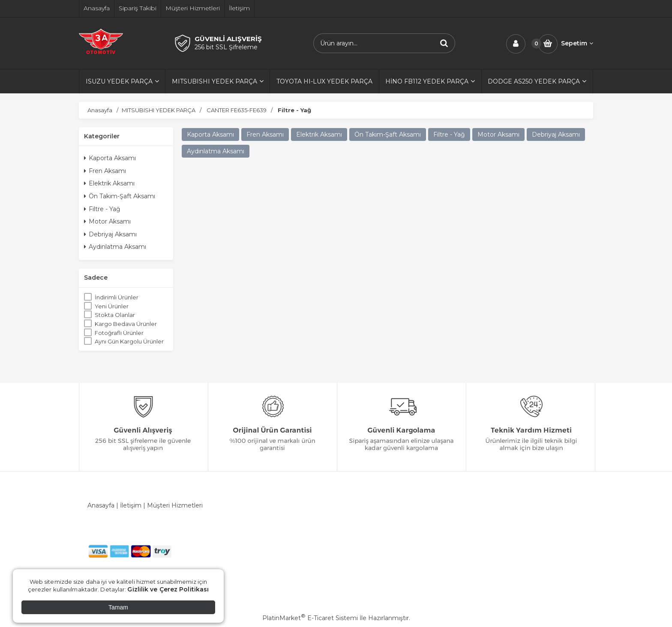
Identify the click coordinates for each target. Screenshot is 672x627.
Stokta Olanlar (115, 315)
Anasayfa (101, 505)
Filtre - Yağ (102, 209)
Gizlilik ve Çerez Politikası (168, 589)
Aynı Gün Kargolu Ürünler (129, 341)
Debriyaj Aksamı (110, 234)
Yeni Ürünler (112, 306)
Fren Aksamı (105, 171)
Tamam (118, 607)
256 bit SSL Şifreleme (226, 47)
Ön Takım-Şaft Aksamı (120, 196)
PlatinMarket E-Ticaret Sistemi (310, 618)
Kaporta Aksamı (110, 158)
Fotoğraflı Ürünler (119, 333)
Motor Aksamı (107, 221)
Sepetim (577, 43)
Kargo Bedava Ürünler (126, 324)
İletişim (131, 505)
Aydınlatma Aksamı (115, 247)
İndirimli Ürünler (117, 297)
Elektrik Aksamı (109, 183)
